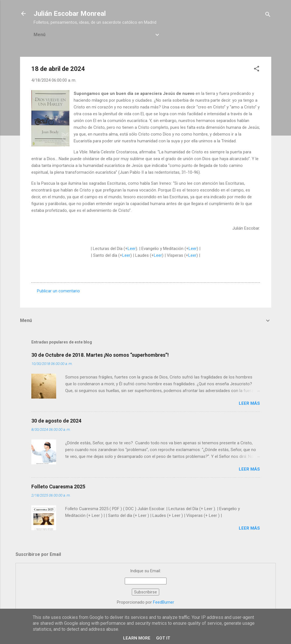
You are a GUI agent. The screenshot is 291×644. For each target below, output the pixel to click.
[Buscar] (268, 15)
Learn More (137, 638)
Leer (132, 249)
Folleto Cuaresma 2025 (58, 487)
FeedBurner (164, 602)
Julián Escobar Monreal (70, 14)
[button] (257, 70)
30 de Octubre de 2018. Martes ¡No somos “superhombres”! (100, 355)
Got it (163, 638)
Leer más (249, 403)
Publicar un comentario (58, 291)
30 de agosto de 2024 (56, 421)
